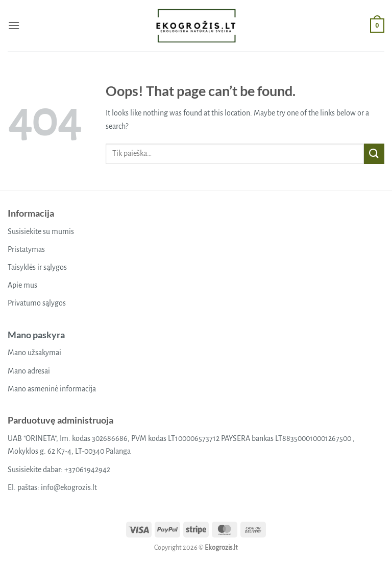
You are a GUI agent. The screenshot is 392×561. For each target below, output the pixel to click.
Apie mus (22, 285)
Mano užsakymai (34, 353)
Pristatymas (26, 249)
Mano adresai (29, 371)
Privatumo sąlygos (37, 303)
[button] (14, 25)
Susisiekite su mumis (41, 231)
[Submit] (374, 154)
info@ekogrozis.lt (69, 487)
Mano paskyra (36, 335)
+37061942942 (87, 470)
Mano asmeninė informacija (52, 389)
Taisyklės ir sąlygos (37, 267)
